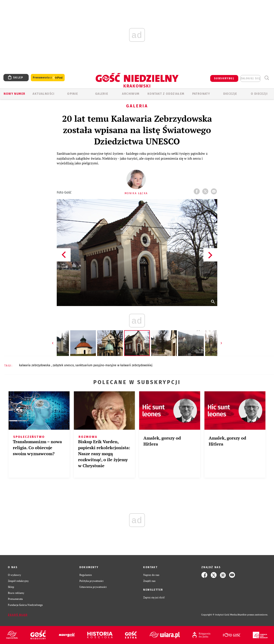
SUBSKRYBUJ (224, 78)
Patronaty (201, 94)
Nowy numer (14, 94)
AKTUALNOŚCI (43, 94)
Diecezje (230, 94)
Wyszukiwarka (267, 78)
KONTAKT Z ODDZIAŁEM (166, 94)
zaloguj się (250, 78)
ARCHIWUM (131, 94)
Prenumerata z (48, 78)
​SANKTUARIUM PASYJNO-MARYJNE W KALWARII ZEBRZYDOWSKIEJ (114, 365)
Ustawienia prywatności (93, 587)
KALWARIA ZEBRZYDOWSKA (35, 365)
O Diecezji (259, 94)
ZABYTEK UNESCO (63, 365)
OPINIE (73, 94)
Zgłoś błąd (18, 615)
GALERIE (102, 94)
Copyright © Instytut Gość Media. (219, 615)
